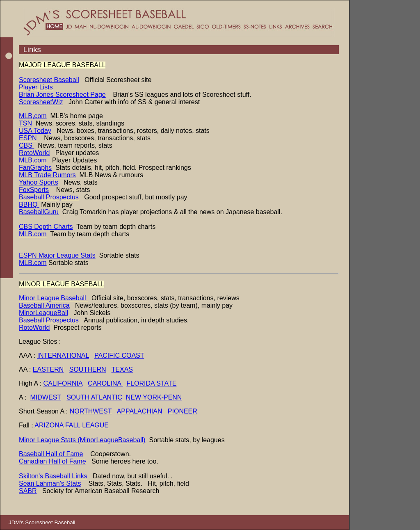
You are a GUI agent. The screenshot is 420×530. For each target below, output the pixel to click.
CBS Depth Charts (46, 227)
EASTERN (48, 369)
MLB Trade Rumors (47, 175)
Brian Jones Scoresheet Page (62, 95)
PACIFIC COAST (119, 355)
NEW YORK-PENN (154, 397)
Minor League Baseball (53, 298)
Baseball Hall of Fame (51, 454)
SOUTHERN (88, 369)
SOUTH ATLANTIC (94, 397)
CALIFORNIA (63, 383)
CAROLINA (105, 383)
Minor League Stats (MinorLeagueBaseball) (82, 440)
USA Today (35, 131)
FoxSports (34, 190)
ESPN (28, 138)
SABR (28, 491)
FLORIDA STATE (151, 383)
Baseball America (44, 305)
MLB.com (33, 160)
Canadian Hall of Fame (52, 461)
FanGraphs (35, 168)
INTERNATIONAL (63, 355)
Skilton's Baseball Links (53, 476)
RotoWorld (34, 153)
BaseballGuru (39, 212)
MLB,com (33, 116)
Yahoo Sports (39, 182)
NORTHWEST (91, 411)
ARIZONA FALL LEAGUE (72, 425)
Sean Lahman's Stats (50, 483)
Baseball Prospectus (49, 197)
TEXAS (122, 369)
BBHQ (29, 204)
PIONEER (183, 411)
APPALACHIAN (140, 411)
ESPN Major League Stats (57, 255)
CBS (26, 145)
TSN (25, 123)
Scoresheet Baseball (49, 80)
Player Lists (36, 87)
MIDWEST (46, 397)
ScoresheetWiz (41, 102)
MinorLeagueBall (43, 313)
